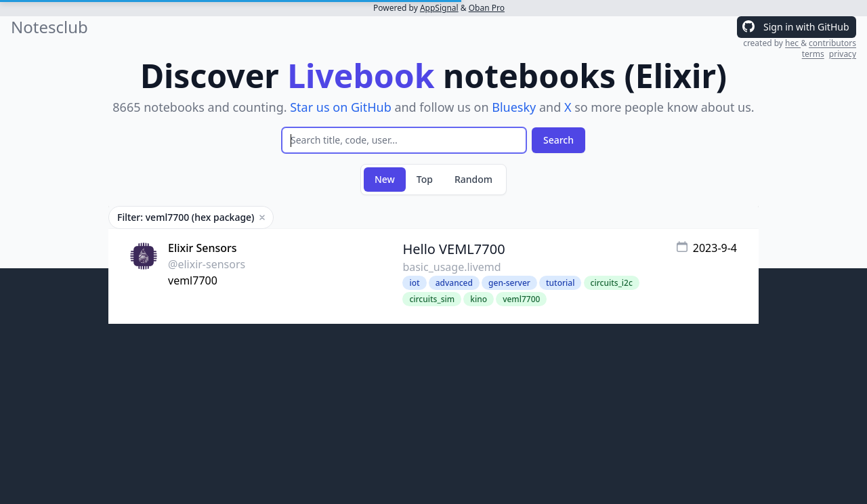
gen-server (509, 283)
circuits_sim (432, 299)
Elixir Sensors (203, 248)
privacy (843, 54)
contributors (832, 43)
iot (414, 283)
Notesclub (49, 27)
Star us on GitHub (341, 107)
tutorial (560, 283)
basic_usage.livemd (451, 267)
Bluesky (514, 107)
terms (813, 54)
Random (473, 179)
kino (479, 299)
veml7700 (193, 280)
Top (425, 179)
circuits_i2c (612, 283)
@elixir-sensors (207, 264)
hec (793, 43)
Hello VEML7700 (453, 249)
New (385, 179)
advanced (454, 283)
